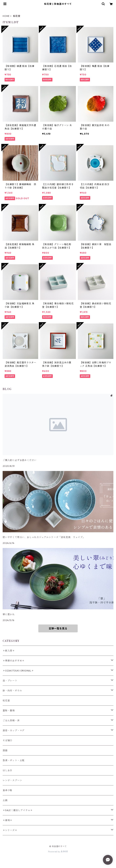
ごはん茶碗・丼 (11, 720)
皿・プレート (10, 681)
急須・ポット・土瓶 (14, 760)
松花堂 (6, 701)
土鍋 (5, 800)
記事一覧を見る (58, 628)
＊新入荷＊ (9, 651)
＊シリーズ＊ (10, 830)
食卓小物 (7, 790)
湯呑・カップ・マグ (14, 730)
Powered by (58, 852)
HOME (6, 16)
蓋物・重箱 (9, 711)
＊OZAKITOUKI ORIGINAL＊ (18, 671)
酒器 (5, 750)
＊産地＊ (7, 820)
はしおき (7, 770)
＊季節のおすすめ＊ (14, 661)
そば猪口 (7, 740)
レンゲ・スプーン (12, 780)
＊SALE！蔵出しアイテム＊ (18, 810)
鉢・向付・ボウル (12, 691)
